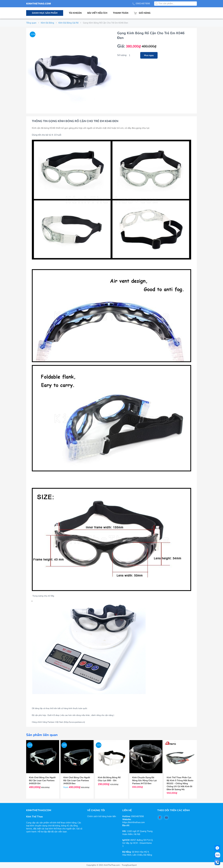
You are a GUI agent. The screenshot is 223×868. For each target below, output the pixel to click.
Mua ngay (149, 55)
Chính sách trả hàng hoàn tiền (102, 816)
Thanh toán (121, 13)
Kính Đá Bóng (47, 23)
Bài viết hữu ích (97, 13)
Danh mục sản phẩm (45, 13)
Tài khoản (75, 13)
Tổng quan (31, 23)
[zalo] (217, 855)
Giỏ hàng (142, 13)
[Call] (217, 862)
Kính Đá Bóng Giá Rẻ (68, 23)
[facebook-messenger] (217, 848)
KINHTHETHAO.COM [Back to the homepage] (39, 4)
